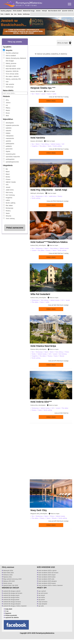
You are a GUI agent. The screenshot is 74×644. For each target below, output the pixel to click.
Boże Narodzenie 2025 (54, 11)
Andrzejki (44, 11)
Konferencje (26, 14)
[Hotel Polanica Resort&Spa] (51, 342)
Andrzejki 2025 (10, 66)
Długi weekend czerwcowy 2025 (12, 579)
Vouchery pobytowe (6, 11)
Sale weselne (9, 84)
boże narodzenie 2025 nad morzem (48, 573)
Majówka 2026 (7, 577)
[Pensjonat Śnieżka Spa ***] (51, 81)
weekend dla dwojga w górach (12, 591)
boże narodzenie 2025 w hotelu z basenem (51, 585)
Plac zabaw (8, 205)
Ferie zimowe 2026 (12, 74)
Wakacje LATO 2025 (9, 581)
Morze (8, 113)
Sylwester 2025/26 (68, 11)
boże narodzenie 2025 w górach (47, 570)
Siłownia (7, 216)
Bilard (6, 174)
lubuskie (7, 130)
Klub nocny (8, 192)
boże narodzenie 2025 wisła (46, 579)
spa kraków (42, 597)
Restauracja (8, 208)
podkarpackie (9, 144)
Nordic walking (9, 203)
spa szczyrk (42, 595)
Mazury (8, 108)
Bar (5, 169)
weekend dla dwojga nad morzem (13, 593)
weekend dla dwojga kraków (11, 597)
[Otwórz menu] (70, 4)
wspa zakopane (43, 604)
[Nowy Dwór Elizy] (51, 504)
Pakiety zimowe (8, 583)
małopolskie (8, 136)
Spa (12, 14)
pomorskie (8, 149)
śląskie (7, 151)
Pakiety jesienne (10, 63)
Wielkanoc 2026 (8, 575)
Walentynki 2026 (8, 570)
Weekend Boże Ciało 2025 (11, 585)
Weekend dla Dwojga (29, 11)
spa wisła (41, 606)
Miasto (8, 110)
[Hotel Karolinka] (51, 132)
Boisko (6, 177)
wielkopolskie (9, 159)
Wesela (20, 14)
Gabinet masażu (9, 182)
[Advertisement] (15, 248)
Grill (6, 185)
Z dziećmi (7, 14)
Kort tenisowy (9, 195)
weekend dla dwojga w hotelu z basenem (15, 606)
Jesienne (38, 11)
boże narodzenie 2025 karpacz (47, 583)
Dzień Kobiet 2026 (8, 573)
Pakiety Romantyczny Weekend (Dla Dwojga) (14, 59)
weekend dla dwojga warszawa (12, 602)
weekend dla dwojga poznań (11, 600)
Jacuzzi (7, 187)
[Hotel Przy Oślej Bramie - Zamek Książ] (51, 184)
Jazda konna (8, 190)
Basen (6, 171)
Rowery (7, 211)
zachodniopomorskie (11, 162)
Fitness (7, 179)
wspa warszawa (43, 602)
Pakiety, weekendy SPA (13, 79)
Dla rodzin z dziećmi (12, 76)
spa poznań (42, 600)
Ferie (2, 14)
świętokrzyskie (9, 154)
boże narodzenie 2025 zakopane (48, 581)
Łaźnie (6, 200)
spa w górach (42, 591)
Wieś (7, 116)
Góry (7, 100)
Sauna (6, 213)
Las (7, 105)
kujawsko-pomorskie (11, 125)
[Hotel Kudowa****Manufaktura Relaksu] (51, 236)
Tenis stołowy (9, 218)
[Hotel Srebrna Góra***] (51, 396)
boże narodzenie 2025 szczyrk (47, 575)
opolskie (7, 141)
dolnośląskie (8, 123)
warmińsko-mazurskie (11, 157)
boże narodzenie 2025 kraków (47, 577)
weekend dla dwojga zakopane (12, 604)
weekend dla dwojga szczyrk (11, 595)
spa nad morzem (43, 593)
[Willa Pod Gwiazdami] (51, 288)
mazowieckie (8, 138)
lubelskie (7, 128)
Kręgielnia (8, 198)
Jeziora (8, 102)
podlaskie (7, 146)
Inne (15, 14)
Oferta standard (17, 11)
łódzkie (7, 133)
